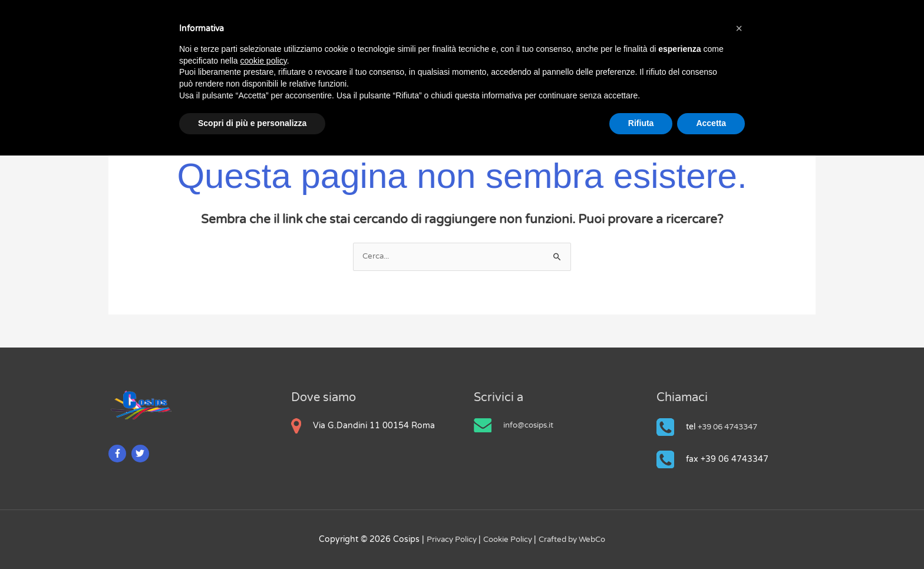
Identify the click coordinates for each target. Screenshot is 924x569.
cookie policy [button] (264, 61)
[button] (739, 28)
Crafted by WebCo (576, 539)
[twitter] (142, 453)
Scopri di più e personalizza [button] (252, 123)
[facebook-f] (119, 453)
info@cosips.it (531, 425)
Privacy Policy (447, 539)
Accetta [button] (711, 123)
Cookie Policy (507, 539)
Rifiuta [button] (641, 123)
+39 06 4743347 (732, 427)
